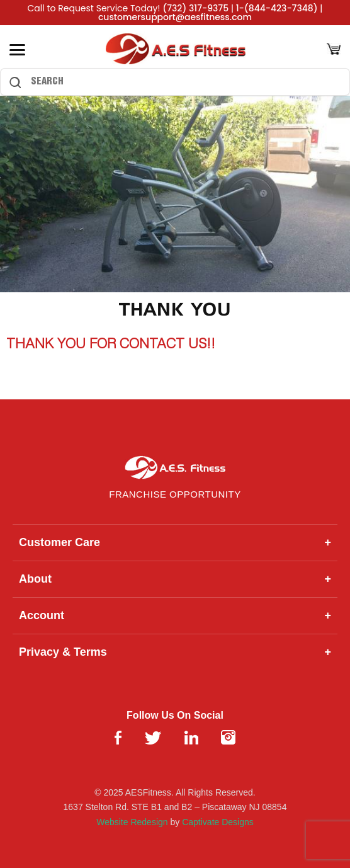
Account (175, 616)
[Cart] (334, 50)
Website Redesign (132, 822)
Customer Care (175, 543)
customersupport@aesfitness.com (175, 17)
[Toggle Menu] (17, 50)
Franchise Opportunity (175, 494)
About (175, 579)
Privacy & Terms (175, 652)
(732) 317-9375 (195, 8)
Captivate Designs (218, 822)
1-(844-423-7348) (277, 8)
